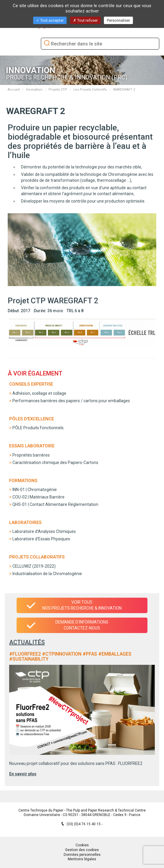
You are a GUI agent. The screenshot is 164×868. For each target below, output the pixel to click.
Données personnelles (82, 855)
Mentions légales (82, 859)
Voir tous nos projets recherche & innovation (82, 605)
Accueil (14, 90)
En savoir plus (23, 774)
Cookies (82, 845)
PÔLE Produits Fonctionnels (38, 428)
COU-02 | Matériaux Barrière (38, 497)
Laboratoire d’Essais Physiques (41, 539)
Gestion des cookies (82, 850)
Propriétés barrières (31, 455)
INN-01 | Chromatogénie (35, 490)
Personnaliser (118, 20)
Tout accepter (50, 20)
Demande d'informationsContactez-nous (82, 625)
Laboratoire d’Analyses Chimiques (44, 531)
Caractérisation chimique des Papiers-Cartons (55, 463)
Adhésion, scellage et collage (39, 393)
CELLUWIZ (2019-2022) (34, 566)
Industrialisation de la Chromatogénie (47, 574)
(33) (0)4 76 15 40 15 (84, 824)
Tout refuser (85, 20)
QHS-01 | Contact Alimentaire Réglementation (55, 504)
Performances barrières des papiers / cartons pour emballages (71, 401)
